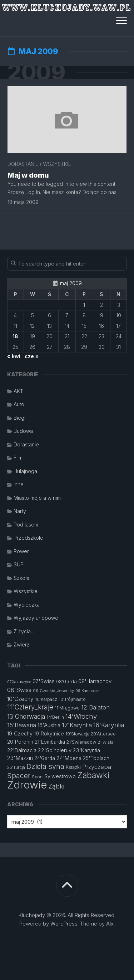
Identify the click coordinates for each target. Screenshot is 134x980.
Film (18, 458)
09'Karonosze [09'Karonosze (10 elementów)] (87, 691)
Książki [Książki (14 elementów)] (73, 767)
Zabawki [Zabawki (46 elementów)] (93, 775)
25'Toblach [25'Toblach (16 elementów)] (96, 758)
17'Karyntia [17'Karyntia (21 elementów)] (77, 725)
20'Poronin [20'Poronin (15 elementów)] (20, 742)
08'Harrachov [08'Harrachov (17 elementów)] (95, 681)
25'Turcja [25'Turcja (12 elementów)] (16, 767)
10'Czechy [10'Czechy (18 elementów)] (20, 699)
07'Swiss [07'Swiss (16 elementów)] (44, 681)
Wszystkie (57, 164)
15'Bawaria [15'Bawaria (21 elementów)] (22, 725)
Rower (21, 551)
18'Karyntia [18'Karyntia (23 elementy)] (109, 725)
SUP (19, 564)
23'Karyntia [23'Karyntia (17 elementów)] (86, 750)
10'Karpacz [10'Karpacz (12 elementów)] (46, 699)
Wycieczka (27, 605)
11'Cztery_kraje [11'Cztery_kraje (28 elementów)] (30, 707)
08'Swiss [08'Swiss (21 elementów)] (19, 690)
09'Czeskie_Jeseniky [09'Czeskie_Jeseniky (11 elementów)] (53, 691)
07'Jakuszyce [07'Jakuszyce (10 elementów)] (19, 682)
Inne (19, 484)
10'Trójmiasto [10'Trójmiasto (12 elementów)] (72, 699)
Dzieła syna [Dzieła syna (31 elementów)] (45, 766)
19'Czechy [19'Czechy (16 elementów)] (20, 733)
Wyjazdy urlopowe (36, 618)
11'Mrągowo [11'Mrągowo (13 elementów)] (67, 708)
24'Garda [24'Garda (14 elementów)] (45, 758)
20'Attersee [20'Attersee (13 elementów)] (103, 734)
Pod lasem (26, 525)
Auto (19, 404)
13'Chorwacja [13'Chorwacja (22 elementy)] (26, 717)
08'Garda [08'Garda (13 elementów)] (66, 682)
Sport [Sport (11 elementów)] (37, 777)
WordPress (64, 924)
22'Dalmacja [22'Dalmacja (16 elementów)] (22, 750)
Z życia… (24, 631)
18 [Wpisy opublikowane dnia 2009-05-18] (15, 336)
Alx (110, 924)
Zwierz (22, 644)
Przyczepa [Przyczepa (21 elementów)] (97, 767)
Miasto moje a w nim (37, 498)
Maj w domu (28, 175)
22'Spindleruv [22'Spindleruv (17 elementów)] (55, 750)
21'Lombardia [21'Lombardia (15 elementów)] (50, 742)
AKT (18, 391)
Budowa (23, 431)
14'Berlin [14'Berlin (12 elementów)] (55, 717)
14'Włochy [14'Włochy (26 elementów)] (81, 716)
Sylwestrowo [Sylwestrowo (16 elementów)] (60, 776)
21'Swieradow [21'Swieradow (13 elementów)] (81, 742)
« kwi (14, 356)
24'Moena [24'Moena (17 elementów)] (69, 758)
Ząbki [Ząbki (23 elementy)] (56, 786)
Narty (20, 511)
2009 (36, 72)
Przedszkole (28, 538)
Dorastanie (23, 164)
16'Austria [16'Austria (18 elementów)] (49, 725)
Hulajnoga (25, 471)
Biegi (19, 418)
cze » (32, 356)
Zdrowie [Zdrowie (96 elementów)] (27, 785)
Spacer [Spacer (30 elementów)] (19, 776)
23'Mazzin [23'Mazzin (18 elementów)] (20, 758)
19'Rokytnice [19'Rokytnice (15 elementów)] (49, 734)
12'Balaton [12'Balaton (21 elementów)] (95, 707)
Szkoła (21, 578)
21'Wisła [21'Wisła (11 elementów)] (105, 742)
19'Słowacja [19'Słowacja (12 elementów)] (77, 734)
